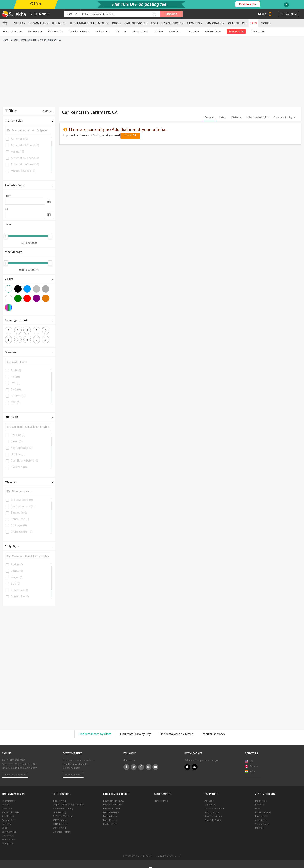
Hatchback (19, 590)
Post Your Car (248, 4)
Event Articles (110, 816)
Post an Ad (130, 135)
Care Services (135, 23)
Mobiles (259, 828)
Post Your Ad (236, 31)
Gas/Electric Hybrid (24, 461)
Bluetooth (19, 513)
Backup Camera (23, 506)
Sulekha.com (5, 24)
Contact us (210, 805)
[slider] (6, 236)
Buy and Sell (8, 820)
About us (209, 801)
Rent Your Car (56, 31)
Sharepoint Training (63, 809)
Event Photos (110, 820)
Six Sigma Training (62, 816)
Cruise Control (22, 532)
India (250, 771)
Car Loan (121, 31)
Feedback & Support (15, 775)
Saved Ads (175, 31)
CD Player (19, 525)
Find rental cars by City (136, 734)
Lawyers (194, 23)
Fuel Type (29, 417)
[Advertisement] (103, 76)
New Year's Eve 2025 (114, 801)
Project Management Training (68, 805)
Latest (223, 117)
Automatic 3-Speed (25, 145)
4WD (16, 402)
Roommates (38, 23)
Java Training (59, 812)
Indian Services (263, 812)
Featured (209, 117)
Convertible (20, 596)
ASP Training (59, 820)
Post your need (289, 14)
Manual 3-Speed (23, 171)
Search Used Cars (13, 31)
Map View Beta (253, 777)
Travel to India (161, 801)
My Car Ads (193, 31)
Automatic (19, 139)
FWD (16, 383)
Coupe (17, 571)
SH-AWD (18, 396)
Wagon (17, 577)
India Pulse (261, 801)
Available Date (29, 185)
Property (260, 805)
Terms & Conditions (215, 809)
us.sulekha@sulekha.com (23, 768)
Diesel (17, 441)
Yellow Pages (262, 824)
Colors (29, 279)
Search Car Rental (79, 31)
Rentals (58, 23)
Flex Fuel (18, 454)
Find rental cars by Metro (177, 734)
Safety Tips (8, 843)
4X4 (15, 377)
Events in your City (112, 805)
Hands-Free (20, 519)
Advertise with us (213, 816)
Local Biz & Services (166, 23)
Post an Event (110, 824)
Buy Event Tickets (112, 809)
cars (253, 23)
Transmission (29, 120)
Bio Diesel (19, 467)
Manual (17, 152)
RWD (16, 390)
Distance (236, 117)
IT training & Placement (88, 23)
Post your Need (73, 775)
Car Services (213, 31)
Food (258, 809)
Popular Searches (214, 734)
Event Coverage (111, 812)
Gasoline (18, 435)
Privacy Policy (212, 812)
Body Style (29, 546)
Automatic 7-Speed (25, 164)
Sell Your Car (35, 31)
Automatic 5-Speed (25, 158)
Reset (48, 111)
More (266, 23)
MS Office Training (62, 832)
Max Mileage (13, 252)
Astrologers (8, 816)
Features (29, 481)
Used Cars (7, 809)
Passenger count (29, 320)
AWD (16, 370)
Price (8, 225)
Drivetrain (29, 352)
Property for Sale (11, 812)
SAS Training (59, 828)
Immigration (215, 23)
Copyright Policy (213, 820)
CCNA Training (60, 824)
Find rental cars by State (95, 734)
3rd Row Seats (22, 500)
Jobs (115, 23)
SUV (16, 584)
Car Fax (159, 31)
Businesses (261, 816)
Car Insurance (102, 31)
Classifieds (237, 23)
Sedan (17, 565)
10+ (46, 340)
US (249, 761)
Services (6, 824)
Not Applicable (22, 448)
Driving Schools (140, 31)
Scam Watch (8, 840)
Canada (252, 766)
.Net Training (59, 801)
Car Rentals (258, 31)
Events (18, 23)
